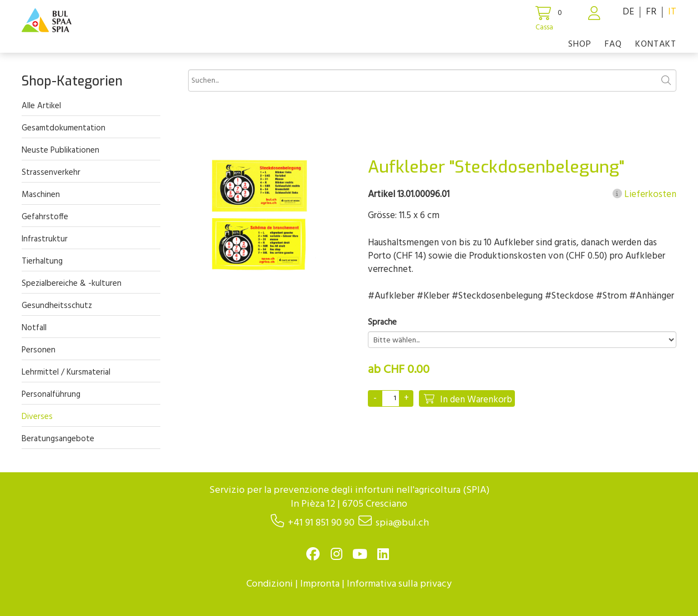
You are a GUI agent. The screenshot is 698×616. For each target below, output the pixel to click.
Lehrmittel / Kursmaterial (66, 372)
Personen (39, 350)
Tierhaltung (42, 261)
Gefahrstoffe (45, 217)
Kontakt (656, 44)
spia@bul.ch (402, 523)
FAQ (613, 44)
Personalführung (51, 395)
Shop (580, 44)
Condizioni (270, 584)
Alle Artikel (41, 106)
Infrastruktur (45, 239)
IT (672, 12)
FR (651, 12)
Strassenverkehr (51, 173)
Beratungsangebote (58, 439)
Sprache (382, 323)
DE (628, 12)
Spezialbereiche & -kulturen (72, 284)
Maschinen (41, 195)
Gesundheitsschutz (57, 306)
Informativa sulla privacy (399, 584)
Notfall (34, 328)
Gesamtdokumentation (64, 128)
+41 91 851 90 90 (321, 523)
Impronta (320, 584)
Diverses (37, 417)
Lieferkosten (644, 195)
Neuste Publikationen (60, 150)
